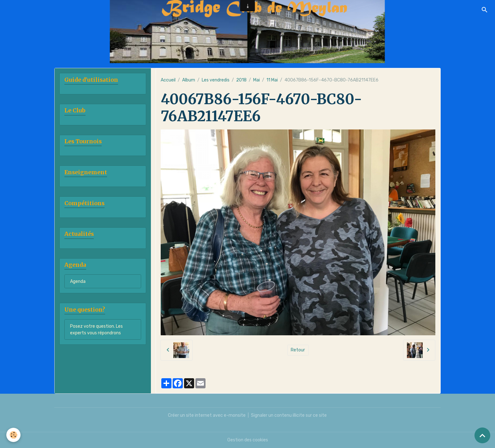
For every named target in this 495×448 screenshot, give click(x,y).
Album (189, 80)
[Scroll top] (482, 435)
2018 (241, 80)
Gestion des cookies (248, 440)
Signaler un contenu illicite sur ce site (289, 415)
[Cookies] (13, 435)
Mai (256, 80)
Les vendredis (216, 80)
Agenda (78, 281)
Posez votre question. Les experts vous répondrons (96, 330)
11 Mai (272, 80)
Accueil (168, 80)
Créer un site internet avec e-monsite (207, 415)
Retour (298, 350)
